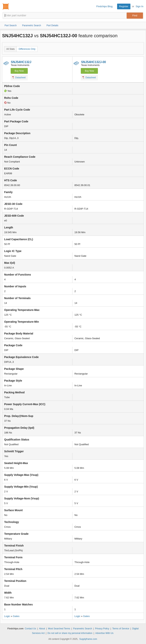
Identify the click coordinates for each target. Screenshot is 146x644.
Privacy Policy (102, 629)
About (42, 629)
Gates (16, 616)
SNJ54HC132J (21, 62)
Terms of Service (121, 629)
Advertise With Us (104, 633)
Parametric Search (83, 629)
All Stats (10, 49)
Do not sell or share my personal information (70, 633)
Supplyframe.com (88, 639)
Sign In (140, 6)
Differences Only (27, 49)
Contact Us (30, 629)
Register (124, 6)
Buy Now (19, 71)
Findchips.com (6, 6)
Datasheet (19, 77)
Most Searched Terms (59, 629)
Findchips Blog (104, 6)
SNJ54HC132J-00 (93, 62)
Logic (7, 616)
